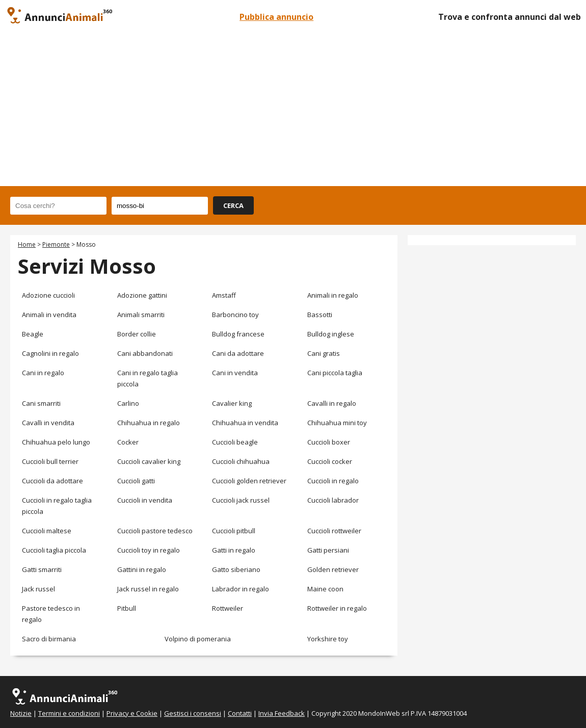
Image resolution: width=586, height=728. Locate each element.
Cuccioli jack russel (241, 500)
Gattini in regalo (142, 569)
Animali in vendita (49, 315)
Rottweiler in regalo (337, 608)
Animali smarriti (141, 315)
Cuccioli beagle (235, 442)
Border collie (137, 334)
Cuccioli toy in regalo (149, 550)
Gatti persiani (328, 550)
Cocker (128, 442)
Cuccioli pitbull (234, 531)
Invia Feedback (282, 713)
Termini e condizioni (69, 713)
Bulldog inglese (331, 334)
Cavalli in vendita (48, 423)
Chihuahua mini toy (337, 423)
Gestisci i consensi (193, 713)
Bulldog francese (238, 334)
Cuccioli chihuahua (241, 461)
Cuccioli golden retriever (249, 481)
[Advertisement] (293, 110)
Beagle (33, 334)
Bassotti (320, 315)
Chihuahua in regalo (149, 423)
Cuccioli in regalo (333, 481)
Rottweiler (228, 608)
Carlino (128, 403)
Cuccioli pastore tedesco (155, 531)
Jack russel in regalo (148, 589)
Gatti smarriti (42, 569)
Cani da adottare (238, 353)
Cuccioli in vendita (145, 500)
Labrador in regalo (241, 589)
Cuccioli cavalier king (149, 461)
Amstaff (224, 295)
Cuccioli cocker (330, 461)
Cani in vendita (235, 373)
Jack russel (38, 589)
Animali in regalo (333, 295)
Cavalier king (232, 403)
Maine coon (325, 589)
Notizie (21, 713)
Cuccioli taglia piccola (54, 550)
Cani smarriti (41, 403)
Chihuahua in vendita (245, 423)
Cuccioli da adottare (52, 481)
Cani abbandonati (145, 353)
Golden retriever (333, 569)
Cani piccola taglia (335, 373)
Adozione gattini (142, 295)
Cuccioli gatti (136, 481)
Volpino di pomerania (198, 639)
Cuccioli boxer (329, 442)
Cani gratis (324, 353)
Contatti (240, 713)
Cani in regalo (43, 373)
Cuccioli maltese (47, 531)
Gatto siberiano (236, 569)
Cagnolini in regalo (50, 353)
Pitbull (127, 608)
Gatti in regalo (234, 550)
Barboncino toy (235, 315)
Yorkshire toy (328, 639)
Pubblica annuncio (276, 17)
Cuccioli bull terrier (50, 461)
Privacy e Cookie (132, 713)
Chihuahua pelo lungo (56, 442)
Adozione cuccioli (48, 295)
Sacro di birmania (49, 639)
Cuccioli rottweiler (334, 531)
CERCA (233, 205)
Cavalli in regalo (332, 403)
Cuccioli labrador (333, 500)
